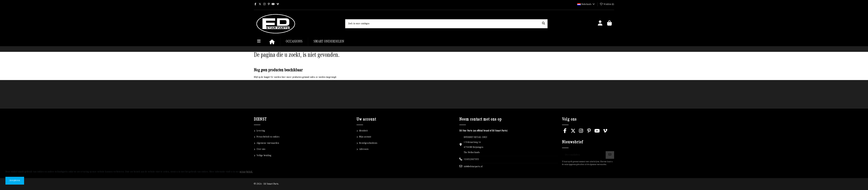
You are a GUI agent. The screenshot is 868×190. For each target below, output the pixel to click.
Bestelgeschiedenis (368, 143)
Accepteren (15, 181)
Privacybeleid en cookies (268, 137)
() (607, 5)
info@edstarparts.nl (473, 167)
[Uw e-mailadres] (584, 155)
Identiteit (363, 131)
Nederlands (586, 5)
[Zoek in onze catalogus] (543, 24)
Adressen (364, 149)
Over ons (261, 149)
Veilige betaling (264, 156)
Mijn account (365, 137)
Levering (261, 131)
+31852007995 (471, 160)
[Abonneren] (610, 155)
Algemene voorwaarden (268, 143)
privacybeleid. (246, 172)
